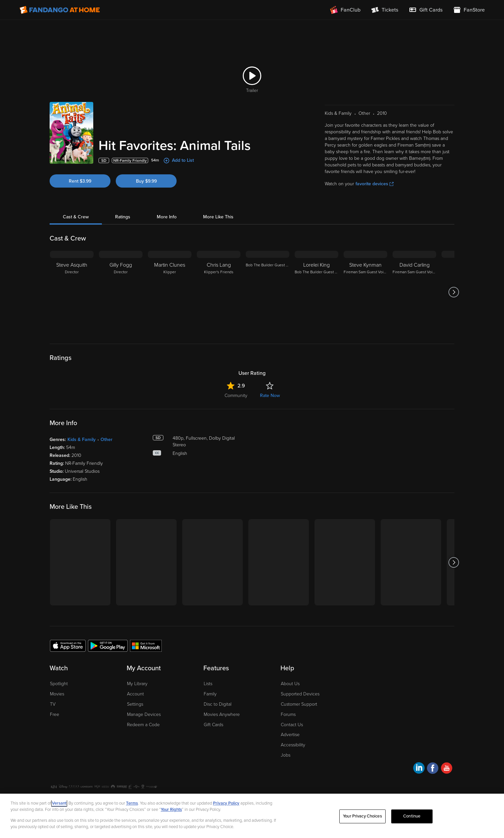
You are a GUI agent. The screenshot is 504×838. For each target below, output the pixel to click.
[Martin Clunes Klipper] (170, 292)
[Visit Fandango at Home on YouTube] (447, 769)
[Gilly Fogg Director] (121, 292)
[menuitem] (426, 10)
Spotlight (59, 684)
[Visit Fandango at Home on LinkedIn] (419, 769)
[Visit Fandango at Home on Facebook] (433, 769)
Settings (135, 704)
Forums (288, 714)
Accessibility (293, 745)
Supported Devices (300, 694)
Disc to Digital (218, 704)
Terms (132, 803)
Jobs (286, 755)
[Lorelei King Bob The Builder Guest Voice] (316, 292)
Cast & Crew (76, 217)
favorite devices (375, 184)
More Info (167, 217)
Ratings (123, 217)
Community (236, 396)
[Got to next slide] (454, 292)
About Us (290, 684)
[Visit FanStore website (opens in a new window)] (469, 10)
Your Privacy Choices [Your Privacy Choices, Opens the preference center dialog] (362, 816)
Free (55, 714)
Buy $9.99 (146, 181)
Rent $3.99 (80, 181)
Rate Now (270, 396)
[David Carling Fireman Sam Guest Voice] (414, 292)
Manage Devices (144, 714)
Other (106, 440)
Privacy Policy (226, 803)
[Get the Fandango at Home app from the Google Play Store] (108, 645)
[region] (252, 816)
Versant (59, 803)
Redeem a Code (143, 725)
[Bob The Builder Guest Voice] (268, 292)
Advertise (290, 735)
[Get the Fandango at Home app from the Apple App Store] (68, 645)
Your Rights (171, 810)
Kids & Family (82, 440)
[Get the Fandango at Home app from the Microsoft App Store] (146, 645)
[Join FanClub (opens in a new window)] (345, 10)
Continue (412, 816)
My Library (137, 684)
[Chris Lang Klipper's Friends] (219, 292)
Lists (208, 684)
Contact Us (292, 725)
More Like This (218, 217)
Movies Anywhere (222, 714)
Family (210, 694)
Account (135, 694)
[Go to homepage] (60, 10)
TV (53, 704)
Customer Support (299, 704)
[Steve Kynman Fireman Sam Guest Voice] (365, 292)
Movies (57, 694)
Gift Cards (213, 725)
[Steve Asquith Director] (72, 292)
